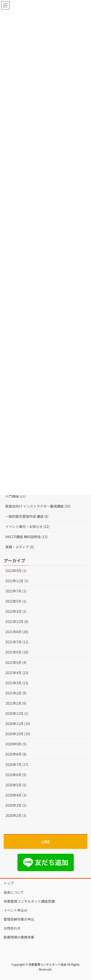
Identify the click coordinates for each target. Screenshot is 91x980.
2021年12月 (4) (17, 621)
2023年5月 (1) (16, 571)
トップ (9, 883)
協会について (14, 892)
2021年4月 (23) (17, 673)
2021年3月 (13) (17, 683)
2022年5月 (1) (16, 601)
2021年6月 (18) (17, 652)
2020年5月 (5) (16, 785)
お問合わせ (12, 928)
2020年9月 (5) (16, 744)
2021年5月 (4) (16, 662)
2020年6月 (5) (16, 775)
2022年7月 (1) (16, 591)
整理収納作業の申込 (19, 919)
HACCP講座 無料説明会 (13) (26, 537)
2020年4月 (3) (16, 795)
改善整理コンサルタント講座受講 (29, 901)
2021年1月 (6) (16, 703)
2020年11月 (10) (18, 724)
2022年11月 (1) (17, 581)
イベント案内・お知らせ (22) (27, 526)
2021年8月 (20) (17, 632)
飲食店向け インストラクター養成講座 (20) (38, 506)
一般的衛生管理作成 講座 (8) (27, 516)
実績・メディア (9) (20, 547)
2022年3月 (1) (16, 611)
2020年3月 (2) (16, 805)
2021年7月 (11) (17, 642)
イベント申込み (16, 910)
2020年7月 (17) (17, 765)
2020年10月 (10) (18, 734)
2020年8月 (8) (16, 754)
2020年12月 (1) (17, 713)
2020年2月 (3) (16, 815)
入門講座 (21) (16, 496)
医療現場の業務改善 (19, 937)
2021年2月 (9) (16, 693)
